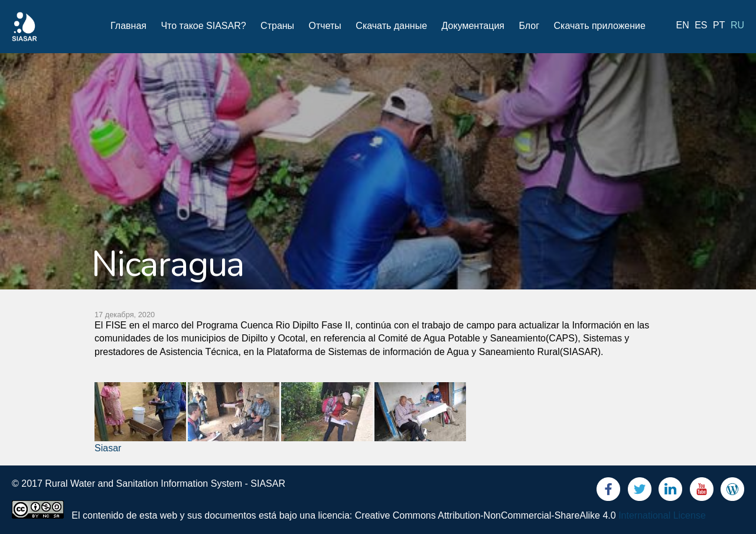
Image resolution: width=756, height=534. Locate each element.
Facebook (608, 492)
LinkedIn (670, 492)
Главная (128, 26)
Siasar (108, 448)
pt (719, 25)
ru (737, 25)
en (683, 25)
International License (662, 515)
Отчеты (325, 26)
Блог (529, 26)
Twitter (640, 492)
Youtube (702, 492)
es (701, 25)
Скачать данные (391, 26)
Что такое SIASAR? (203, 26)
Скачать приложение (599, 26)
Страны (277, 26)
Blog (732, 492)
